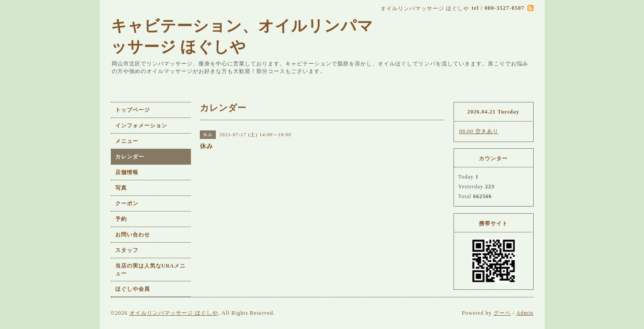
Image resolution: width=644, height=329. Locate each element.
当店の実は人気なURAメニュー (151, 270)
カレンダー (130, 157)
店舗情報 (127, 172)
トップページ (133, 110)
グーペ (502, 313)
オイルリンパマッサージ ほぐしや (174, 313)
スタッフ (127, 250)
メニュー (127, 141)
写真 (121, 188)
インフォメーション (141, 126)
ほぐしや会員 (133, 289)
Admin (525, 313)
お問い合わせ (133, 235)
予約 (121, 219)
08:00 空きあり (479, 131)
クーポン (127, 203)
